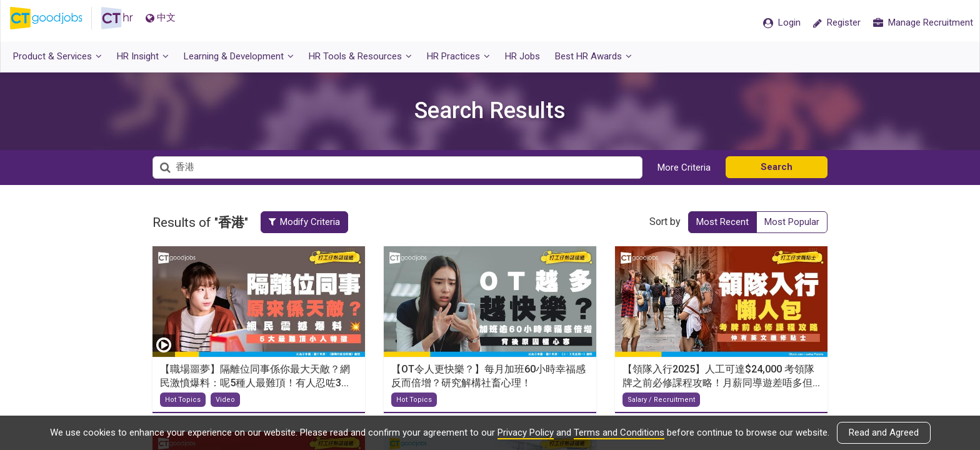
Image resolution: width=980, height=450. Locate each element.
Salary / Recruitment (661, 400)
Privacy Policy (526, 432)
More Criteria (684, 167)
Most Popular (792, 222)
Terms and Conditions (619, 432)
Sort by (665, 222)
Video (225, 400)
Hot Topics (183, 400)
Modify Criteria (311, 222)
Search (777, 167)
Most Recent (722, 222)
